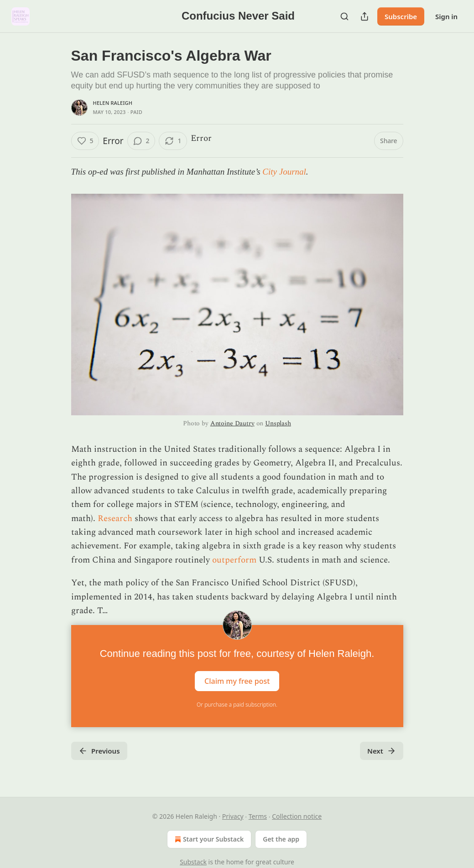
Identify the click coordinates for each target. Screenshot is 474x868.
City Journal (284, 172)
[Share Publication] (365, 16)
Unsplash (278, 423)
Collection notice (297, 816)
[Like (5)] (85, 141)
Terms (258, 816)
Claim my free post (237, 681)
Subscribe (401, 16)
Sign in (446, 16)
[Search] (344, 16)
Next (382, 751)
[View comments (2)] (141, 141)
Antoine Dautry (232, 423)
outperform (234, 560)
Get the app (281, 839)
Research (115, 519)
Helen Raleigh (113, 103)
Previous (99, 751)
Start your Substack (208, 839)
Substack (193, 862)
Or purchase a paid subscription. (237, 705)
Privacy (233, 816)
